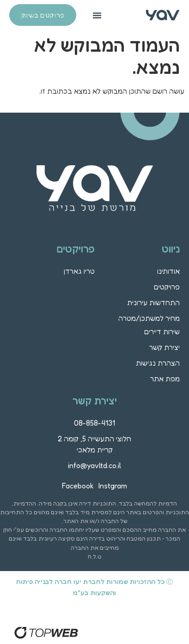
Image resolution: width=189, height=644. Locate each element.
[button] (97, 15)
